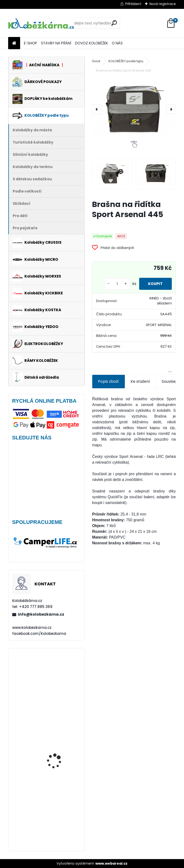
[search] (114, 23)
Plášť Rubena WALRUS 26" (58, 673)
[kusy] (116, 284)
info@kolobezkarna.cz (41, 614)
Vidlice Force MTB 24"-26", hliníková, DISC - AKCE (60, 764)
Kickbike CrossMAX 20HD (60, 725)
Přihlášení (133, 4)
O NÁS (117, 43)
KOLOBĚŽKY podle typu (126, 61)
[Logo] (41, 23)
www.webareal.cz (111, 863)
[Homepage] (14, 43)
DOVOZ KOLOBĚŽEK (92, 43)
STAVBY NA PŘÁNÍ (56, 43)
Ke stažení (140, 381)
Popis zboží (108, 381)
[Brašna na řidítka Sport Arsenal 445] (134, 109)
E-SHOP (31, 43)
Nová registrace (163, 4)
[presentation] (97, 109)
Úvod (96, 61)
